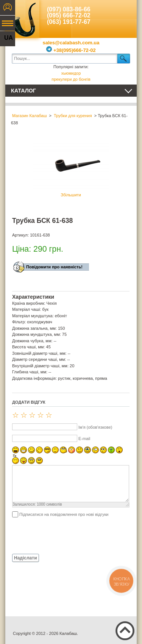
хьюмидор (71, 73)
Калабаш (22, 19)
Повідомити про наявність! (54, 267)
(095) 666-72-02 (69, 15)
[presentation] (70, 535)
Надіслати (26, 558)
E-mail (84, 439)
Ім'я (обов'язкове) (95, 427)
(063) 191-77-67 (69, 22)
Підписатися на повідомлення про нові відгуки (64, 514)
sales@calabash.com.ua (71, 43)
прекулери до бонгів (71, 79)
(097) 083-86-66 (69, 9)
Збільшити (71, 169)
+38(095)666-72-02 (71, 50)
